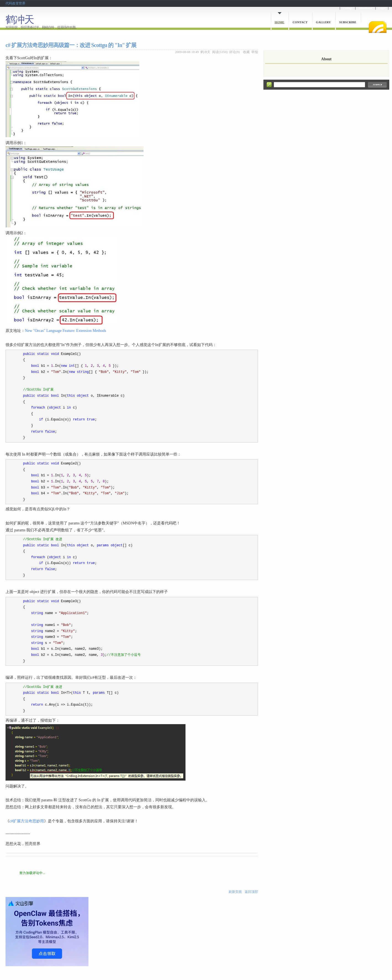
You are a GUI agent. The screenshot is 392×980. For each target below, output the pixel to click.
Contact (300, 22)
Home (280, 22)
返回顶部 (251, 892)
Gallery (323, 22)
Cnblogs (348, 8)
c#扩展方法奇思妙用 (27, 821)
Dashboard (365, 8)
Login (382, 8)
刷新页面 (235, 892)
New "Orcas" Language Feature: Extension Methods (66, 331)
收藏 (246, 52)
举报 (255, 52)
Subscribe (348, 22)
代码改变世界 (15, 3)
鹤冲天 (20, 20)
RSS (378, 27)
